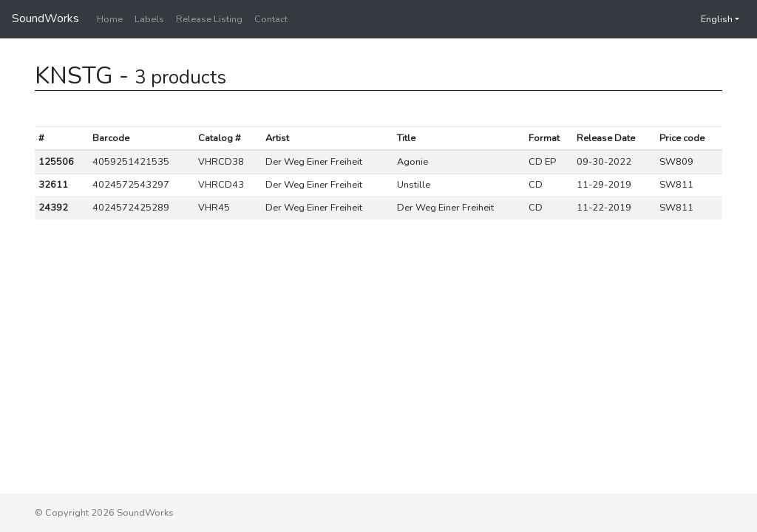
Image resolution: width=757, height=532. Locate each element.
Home (110, 19)
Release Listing (209, 19)
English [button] (709, 19)
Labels (149, 19)
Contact (271, 19)
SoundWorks (45, 18)
